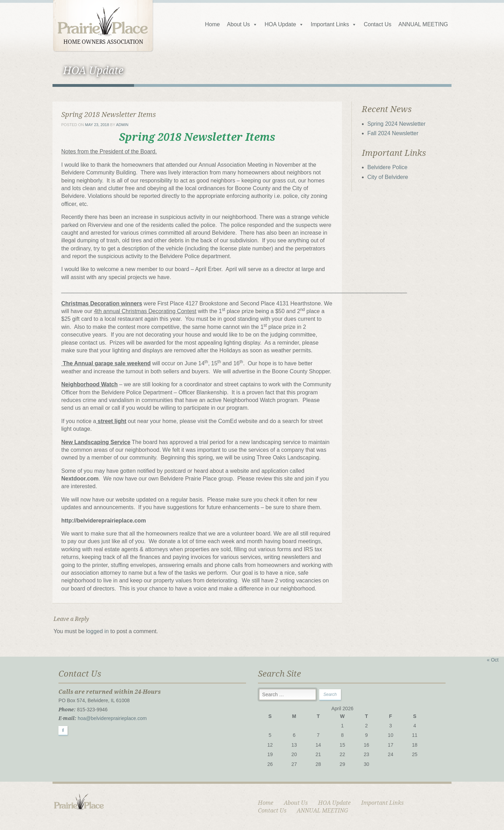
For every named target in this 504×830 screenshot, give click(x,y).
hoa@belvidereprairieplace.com (112, 718)
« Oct (493, 660)
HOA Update (284, 24)
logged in (97, 631)
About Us (242, 24)
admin (122, 125)
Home (212, 24)
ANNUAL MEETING (423, 24)
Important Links (334, 24)
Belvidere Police (388, 167)
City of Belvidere (388, 177)
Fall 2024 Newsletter (393, 133)
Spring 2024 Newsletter (397, 124)
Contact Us (377, 24)
